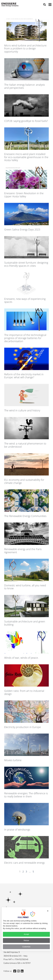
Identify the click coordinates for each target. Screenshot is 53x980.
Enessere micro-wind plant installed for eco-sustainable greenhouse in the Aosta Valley (26, 157)
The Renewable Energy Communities (25, 516)
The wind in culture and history (22, 410)
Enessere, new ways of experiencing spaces (25, 300)
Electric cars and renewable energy (24, 863)
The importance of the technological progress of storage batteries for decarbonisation (25, 338)
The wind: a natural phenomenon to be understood (25, 445)
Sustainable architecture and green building (25, 623)
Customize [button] (26, 947)
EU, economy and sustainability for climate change (24, 481)
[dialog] (26, 929)
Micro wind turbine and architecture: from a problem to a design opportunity (26, 48)
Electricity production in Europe (23, 727)
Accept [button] (26, 934)
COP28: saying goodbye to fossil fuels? (26, 121)
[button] (44, 4)
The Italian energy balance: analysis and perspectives (25, 86)
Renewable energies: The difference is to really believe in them (26, 795)
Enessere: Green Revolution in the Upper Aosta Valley (24, 195)
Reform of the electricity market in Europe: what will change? (24, 376)
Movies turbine (13, 760)
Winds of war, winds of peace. (21, 658)
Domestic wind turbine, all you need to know (25, 587)
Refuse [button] (26, 941)
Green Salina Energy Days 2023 (22, 229)
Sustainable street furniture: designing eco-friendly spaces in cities (26, 264)
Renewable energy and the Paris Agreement (23, 551)
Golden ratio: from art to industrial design (24, 692)
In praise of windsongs (17, 830)
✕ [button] (48, 911)
